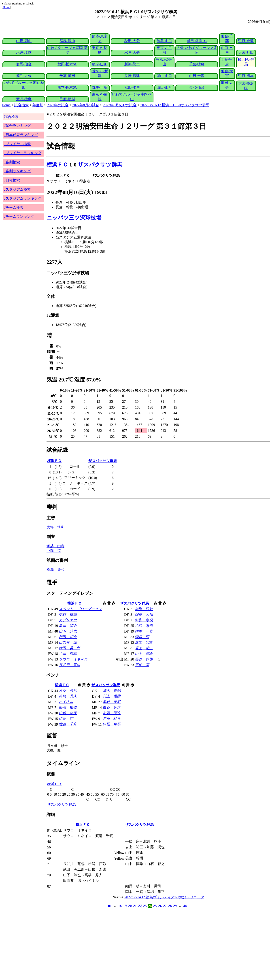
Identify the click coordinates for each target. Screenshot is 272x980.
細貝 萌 (142, 637)
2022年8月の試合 (86, 105)
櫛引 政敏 (144, 609)
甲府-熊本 (246, 76)
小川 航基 (68, 654)
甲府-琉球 (67, 99)
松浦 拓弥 (68, 707)
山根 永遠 (68, 713)
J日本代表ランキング (21, 135)
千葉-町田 (67, 76)
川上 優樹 (112, 696)
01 (110, 906)
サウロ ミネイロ (73, 659)
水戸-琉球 (24, 52)
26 (160, 906)
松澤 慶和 (55, 570)
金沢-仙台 (197, 87)
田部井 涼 (68, 642)
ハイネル (66, 702)
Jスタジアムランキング (23, 198)
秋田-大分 (132, 41)
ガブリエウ (68, 620)
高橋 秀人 (68, 696)
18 (120, 906)
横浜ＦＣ (57, 165)
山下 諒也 (68, 631)
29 (175, 906)
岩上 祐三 (144, 648)
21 (135, 906)
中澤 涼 (54, 551)
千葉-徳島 (197, 64)
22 (140, 906)
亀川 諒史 (68, 626)
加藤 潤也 (112, 713)
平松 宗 (142, 665)
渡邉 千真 (68, 724)
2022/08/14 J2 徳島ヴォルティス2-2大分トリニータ (164, 897)
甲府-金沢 (246, 41)
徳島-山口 (164, 41)
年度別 (38, 105)
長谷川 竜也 (70, 665)
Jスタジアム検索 (17, 189)
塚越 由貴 (55, 546)
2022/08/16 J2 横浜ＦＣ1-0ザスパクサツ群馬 (175, 105)
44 (185, 906)
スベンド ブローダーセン (80, 609)
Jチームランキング (19, 216)
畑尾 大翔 (144, 615)
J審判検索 (12, 162)
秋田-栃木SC (67, 64)
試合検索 (21, 105)
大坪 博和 (55, 527)
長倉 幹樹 (144, 659)
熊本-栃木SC (67, 87)
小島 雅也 (144, 626)
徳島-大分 (24, 76)
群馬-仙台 (24, 64)
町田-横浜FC (197, 41)
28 (170, 906)
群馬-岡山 (67, 41)
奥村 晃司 (112, 702)
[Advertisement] (115, 944)
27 (165, 906)
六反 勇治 (68, 691)
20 (130, 906)
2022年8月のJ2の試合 (120, 105)
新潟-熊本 (132, 64)
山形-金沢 (197, 76)
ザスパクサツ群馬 (100, 165)
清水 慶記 (112, 691)
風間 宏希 (144, 642)
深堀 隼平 (112, 724)
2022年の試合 (58, 105)
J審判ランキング (17, 171)
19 (125, 906)
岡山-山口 (164, 76)
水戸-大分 (132, 52)
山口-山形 (164, 87)
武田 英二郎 (70, 648)
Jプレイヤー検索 (17, 144)
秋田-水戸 (132, 87)
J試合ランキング (17, 126)
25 (155, 906)
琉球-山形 (100, 64)
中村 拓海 (68, 615)
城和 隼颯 (144, 620)
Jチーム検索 (14, 208)
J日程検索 (12, 180)
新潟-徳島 (24, 99)
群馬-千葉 (100, 87)
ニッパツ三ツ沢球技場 (74, 218)
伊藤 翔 (66, 719)
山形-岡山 (24, 41)
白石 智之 (112, 707)
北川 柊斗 (112, 719)
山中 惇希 (144, 654)
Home (6, 7)
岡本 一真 (144, 631)
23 (145, 906)
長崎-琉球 (132, 76)
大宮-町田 (246, 52)
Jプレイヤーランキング (23, 153)
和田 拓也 (68, 637)
